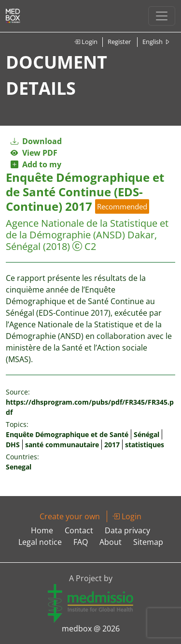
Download (36, 141)
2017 (112, 445)
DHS (13, 445)
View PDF (34, 153)
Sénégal (146, 434)
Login (86, 42)
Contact (79, 530)
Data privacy (127, 530)
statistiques (145, 445)
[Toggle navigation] (162, 16)
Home (42, 530)
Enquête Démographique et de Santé (67, 434)
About (111, 542)
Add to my (36, 164)
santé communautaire (62, 445)
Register (119, 42)
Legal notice (40, 542)
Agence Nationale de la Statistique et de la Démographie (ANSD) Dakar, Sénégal (87, 235)
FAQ (81, 542)
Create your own (70, 516)
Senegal (19, 467)
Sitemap (148, 542)
